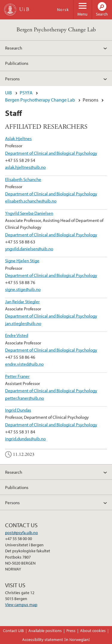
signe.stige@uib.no (23, 289)
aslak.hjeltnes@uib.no (25, 167)
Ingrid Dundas (18, 410)
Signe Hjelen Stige (22, 260)
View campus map (21, 605)
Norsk (63, 10)
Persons (12, 79)
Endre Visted (17, 335)
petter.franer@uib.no (24, 398)
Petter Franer (17, 376)
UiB (9, 93)
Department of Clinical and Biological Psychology (51, 153)
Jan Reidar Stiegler (22, 301)
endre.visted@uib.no (24, 364)
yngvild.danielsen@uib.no (29, 249)
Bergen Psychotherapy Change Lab (56, 30)
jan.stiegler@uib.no (23, 323)
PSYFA (26, 93)
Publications (17, 63)
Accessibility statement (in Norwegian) (56, 640)
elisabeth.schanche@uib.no (31, 201)
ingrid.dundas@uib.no (25, 438)
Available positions (45, 631)
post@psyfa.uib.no (22, 533)
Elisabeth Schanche (23, 179)
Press (71, 631)
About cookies (93, 631)
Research (14, 48)
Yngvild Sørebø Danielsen (29, 213)
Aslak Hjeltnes (18, 138)
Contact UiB (13, 631)
